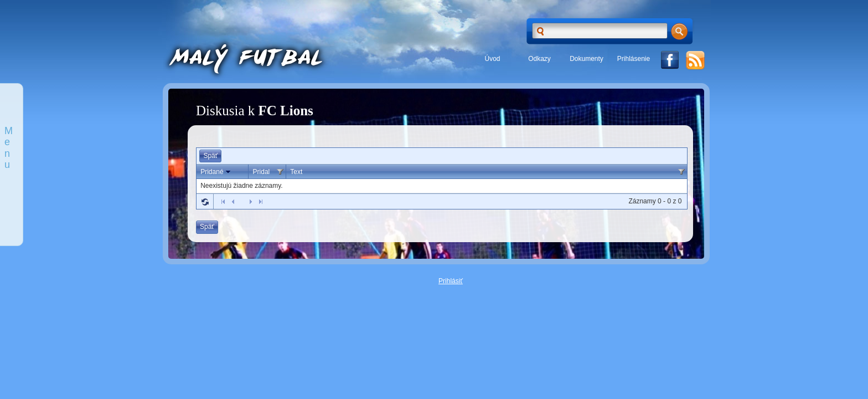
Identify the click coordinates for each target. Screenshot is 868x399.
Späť (210, 156)
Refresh (205, 202)
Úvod (492, 59)
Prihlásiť (451, 281)
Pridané (216, 172)
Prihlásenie (634, 59)
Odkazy (539, 59)
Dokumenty (587, 59)
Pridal (262, 172)
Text (296, 172)
